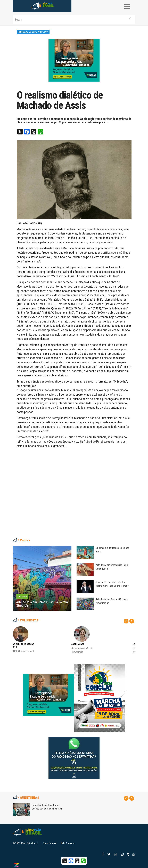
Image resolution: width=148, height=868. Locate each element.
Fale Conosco (68, 843)
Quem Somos (49, 843)
